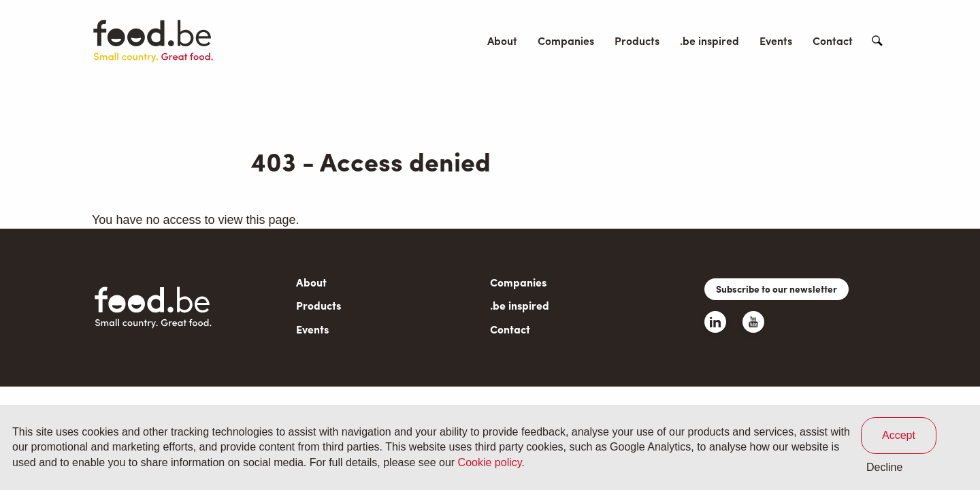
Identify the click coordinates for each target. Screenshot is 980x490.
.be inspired (709, 40)
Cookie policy (490, 462)
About (502, 40)
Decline (884, 467)
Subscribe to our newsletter (777, 289)
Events (776, 40)
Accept (899, 435)
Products (637, 40)
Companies (566, 40)
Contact (833, 40)
